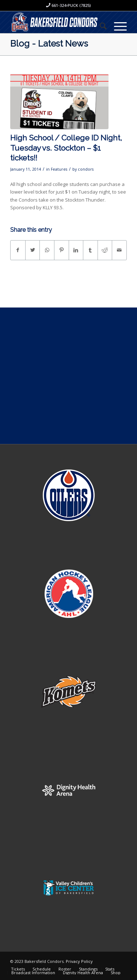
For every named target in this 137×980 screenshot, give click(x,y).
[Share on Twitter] (33, 250)
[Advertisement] (68, 376)
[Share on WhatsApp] (47, 250)
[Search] (100, 26)
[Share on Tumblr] (90, 250)
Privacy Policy (79, 961)
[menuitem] (100, 26)
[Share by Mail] (119, 250)
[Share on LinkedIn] (76, 250)
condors (86, 169)
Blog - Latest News (49, 43)
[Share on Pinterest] (62, 250)
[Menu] (117, 26)
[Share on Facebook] (18, 250)
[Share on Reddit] (105, 250)
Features (59, 169)
